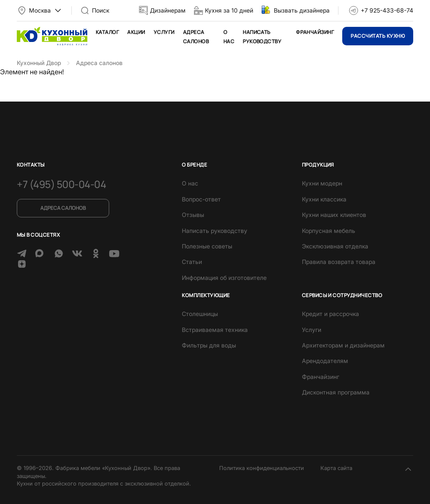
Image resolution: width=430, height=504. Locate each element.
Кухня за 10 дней (229, 10)
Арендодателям (325, 361)
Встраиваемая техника (215, 330)
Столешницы (200, 314)
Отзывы (193, 215)
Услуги (164, 32)
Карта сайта (336, 468)
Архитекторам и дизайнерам (343, 345)
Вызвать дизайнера (302, 10)
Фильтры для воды (209, 345)
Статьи (192, 262)
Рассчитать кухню (378, 36)
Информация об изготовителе (224, 278)
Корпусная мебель (329, 231)
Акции (136, 32)
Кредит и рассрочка (330, 314)
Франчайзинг (315, 32)
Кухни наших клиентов (334, 215)
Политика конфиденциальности (262, 468)
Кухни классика (324, 199)
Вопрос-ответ (201, 199)
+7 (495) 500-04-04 (61, 184)
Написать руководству (215, 231)
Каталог (107, 32)
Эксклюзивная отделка (335, 246)
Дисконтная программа (336, 392)
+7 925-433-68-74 (387, 10)
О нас (190, 183)
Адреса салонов (63, 208)
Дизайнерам (168, 10)
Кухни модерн (322, 183)
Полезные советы (207, 246)
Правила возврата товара (339, 262)
